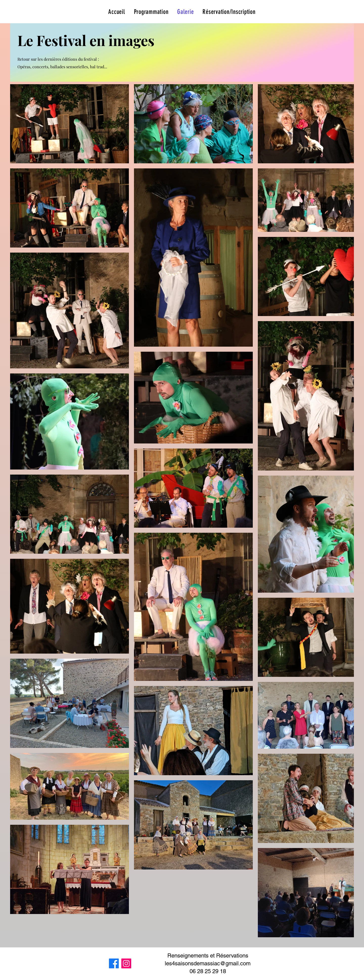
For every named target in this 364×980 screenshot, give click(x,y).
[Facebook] (114, 963)
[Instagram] (126, 963)
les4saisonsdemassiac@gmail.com (208, 963)
